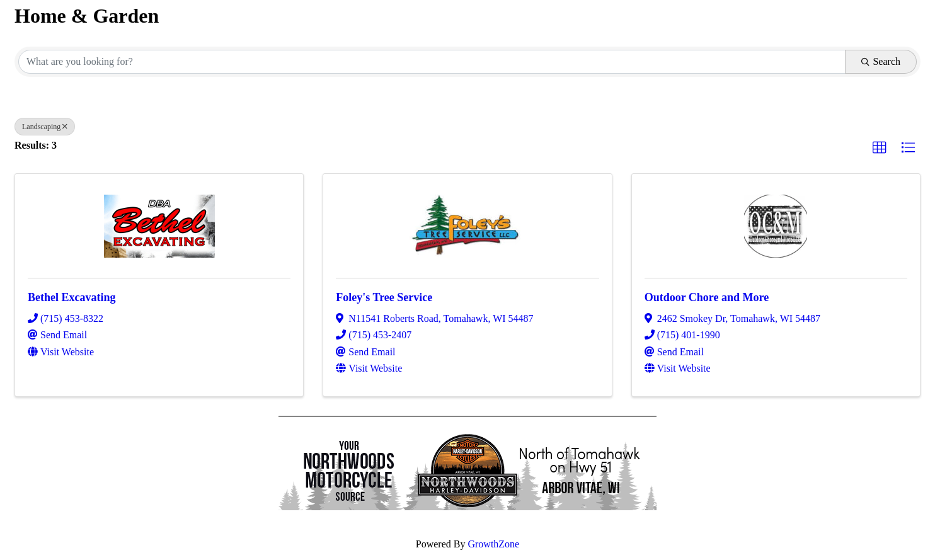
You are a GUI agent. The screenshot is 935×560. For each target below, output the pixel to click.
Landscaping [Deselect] (45, 127)
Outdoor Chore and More (707, 297)
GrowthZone (493, 544)
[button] (880, 148)
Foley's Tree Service (384, 297)
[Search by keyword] (432, 62)
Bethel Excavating (72, 297)
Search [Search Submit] (881, 61)
